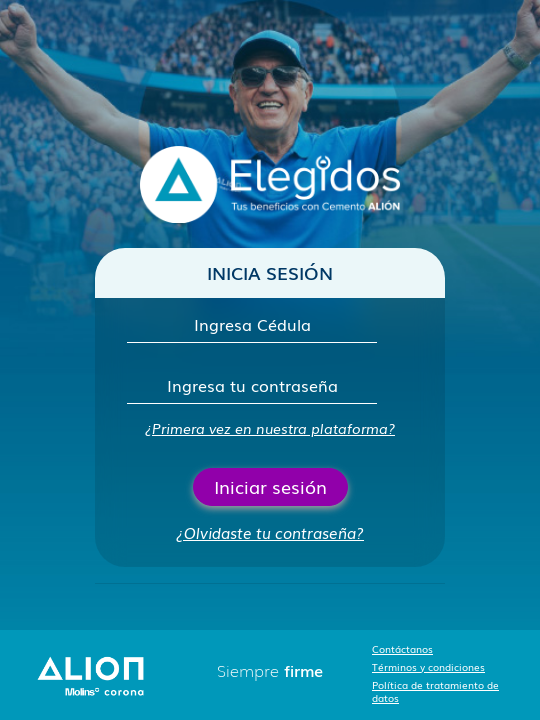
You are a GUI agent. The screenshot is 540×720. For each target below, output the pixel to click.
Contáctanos (402, 648)
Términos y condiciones (428, 666)
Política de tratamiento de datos (435, 691)
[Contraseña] (252, 385)
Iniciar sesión (270, 486)
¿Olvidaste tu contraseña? (270, 532)
